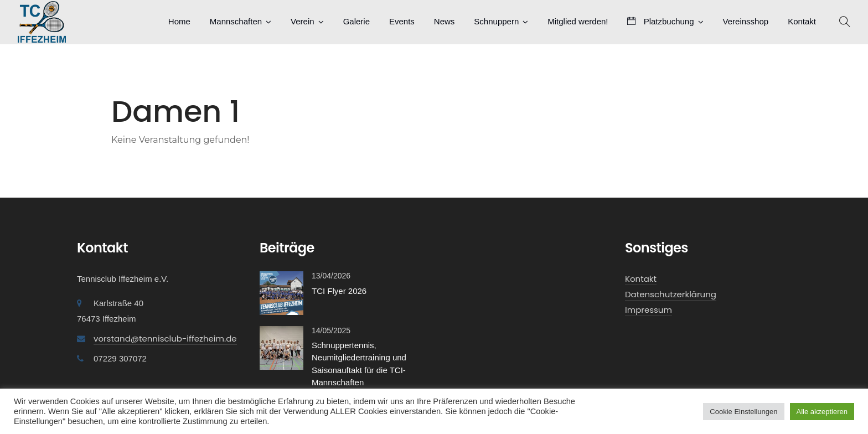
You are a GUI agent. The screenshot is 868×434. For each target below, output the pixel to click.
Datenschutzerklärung (671, 294)
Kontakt (802, 21)
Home (179, 21)
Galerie (356, 21)
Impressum (649, 310)
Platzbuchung (660, 21)
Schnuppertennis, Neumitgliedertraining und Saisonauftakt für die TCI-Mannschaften (359, 364)
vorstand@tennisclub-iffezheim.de (165, 339)
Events (402, 21)
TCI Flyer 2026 (339, 291)
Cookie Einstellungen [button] (743, 412)
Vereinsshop (746, 21)
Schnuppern (496, 21)
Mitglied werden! (578, 21)
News (445, 21)
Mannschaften (236, 21)
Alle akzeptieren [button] (822, 412)
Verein (303, 21)
